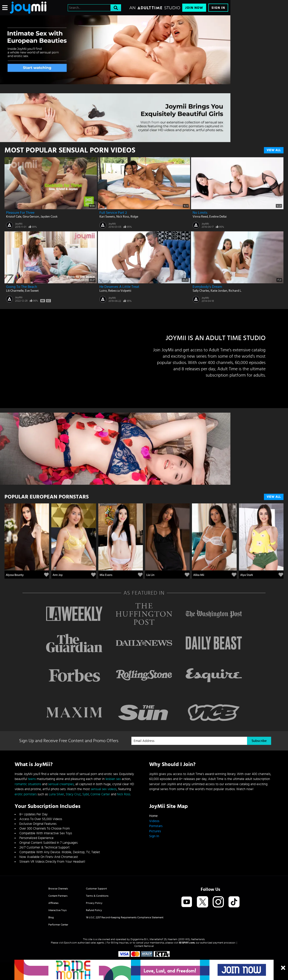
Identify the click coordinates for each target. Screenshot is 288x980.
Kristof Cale (14, 217)
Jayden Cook (49, 217)
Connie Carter (100, 794)
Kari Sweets (107, 217)
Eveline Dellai (218, 217)
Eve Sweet (32, 291)
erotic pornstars (26, 794)
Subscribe (259, 741)
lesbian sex (113, 779)
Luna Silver (56, 794)
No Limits (200, 213)
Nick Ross (123, 217)
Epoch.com (71, 943)
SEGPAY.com (187, 943)
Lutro (103, 291)
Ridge (134, 217)
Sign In (218, 8)
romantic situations (28, 784)
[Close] (283, 968)
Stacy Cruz (73, 794)
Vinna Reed (200, 217)
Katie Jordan (219, 291)
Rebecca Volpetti (120, 291)
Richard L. (235, 291)
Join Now (194, 8)
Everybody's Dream (207, 287)
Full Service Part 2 (113, 213)
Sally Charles (201, 291)
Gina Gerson (31, 217)
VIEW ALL (274, 497)
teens (32, 779)
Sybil (86, 794)
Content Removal (144, 946)
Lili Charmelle (15, 291)
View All (274, 150)
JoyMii (19, 224)
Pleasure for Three (20, 213)
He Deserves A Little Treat (119, 287)
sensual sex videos (104, 789)
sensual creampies (61, 784)
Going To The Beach (22, 287)
